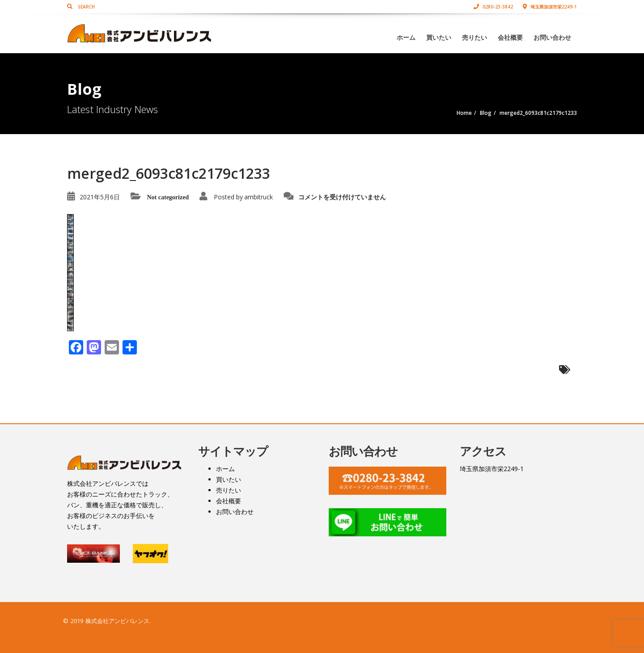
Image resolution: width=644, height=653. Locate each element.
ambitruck (258, 197)
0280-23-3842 (493, 7)
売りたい (475, 37)
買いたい (439, 37)
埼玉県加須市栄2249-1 (550, 7)
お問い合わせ (552, 37)
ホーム (406, 37)
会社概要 (510, 37)
